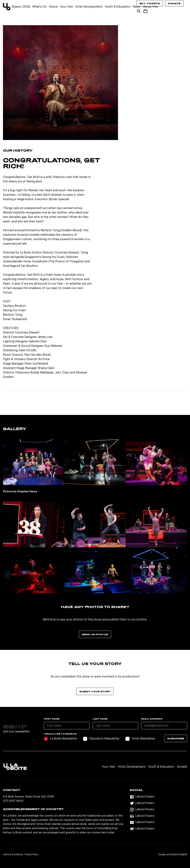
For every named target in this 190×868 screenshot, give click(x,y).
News (137, 7)
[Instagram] (158, 810)
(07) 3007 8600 (13, 801)
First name (52, 719)
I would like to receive (60, 734)
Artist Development (89, 7)
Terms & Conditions (13, 854)
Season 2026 (21, 7)
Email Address (152, 719)
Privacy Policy (32, 854)
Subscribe (176, 738)
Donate (174, 3)
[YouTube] (158, 823)
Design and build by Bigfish (173, 854)
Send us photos (95, 634)
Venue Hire (150, 7)
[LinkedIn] (158, 816)
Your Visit (66, 7)
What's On (39, 7)
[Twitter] (158, 803)
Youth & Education (118, 7)
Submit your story (95, 691)
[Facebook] (158, 797)
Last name (100, 719)
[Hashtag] (158, 829)
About (53, 7)
